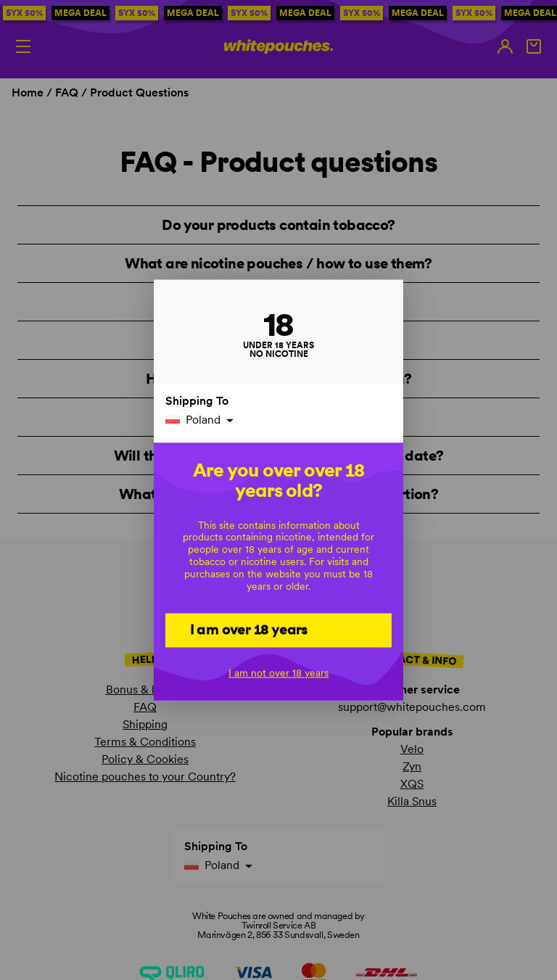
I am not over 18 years (278, 672)
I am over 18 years (249, 629)
